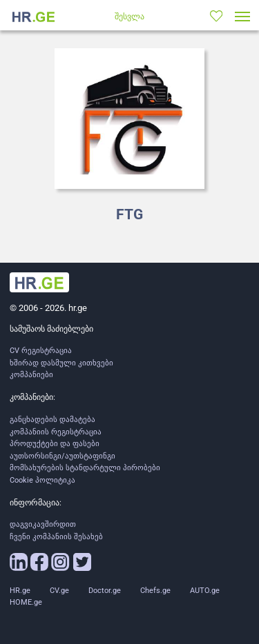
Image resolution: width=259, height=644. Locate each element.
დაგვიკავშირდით (43, 524)
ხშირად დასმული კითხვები (61, 363)
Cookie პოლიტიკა (42, 480)
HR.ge (20, 591)
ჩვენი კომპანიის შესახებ (56, 537)
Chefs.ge (155, 591)
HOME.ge (26, 602)
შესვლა (129, 17)
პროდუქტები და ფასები (55, 444)
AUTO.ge (205, 591)
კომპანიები (31, 375)
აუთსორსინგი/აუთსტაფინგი (63, 456)
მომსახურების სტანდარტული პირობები (85, 468)
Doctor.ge (105, 591)
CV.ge (59, 591)
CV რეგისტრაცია (41, 351)
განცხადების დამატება (52, 420)
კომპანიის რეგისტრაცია (56, 432)
